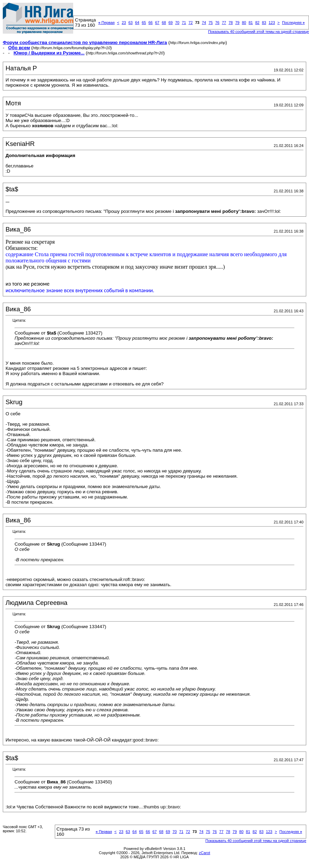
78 (231, 23)
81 (251, 23)
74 (204, 23)
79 (237, 23)
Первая (106, 23)
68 (164, 23)
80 (244, 23)
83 (264, 23)
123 (272, 23)
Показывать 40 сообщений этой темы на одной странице (259, 32)
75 (211, 23)
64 (137, 23)
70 (177, 23)
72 (190, 23)
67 (157, 23)
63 (130, 23)
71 (184, 23)
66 (151, 23)
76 (217, 23)
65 (144, 23)
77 (224, 23)
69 (171, 23)
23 (124, 23)
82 (257, 23)
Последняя (293, 23)
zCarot (205, 853)
